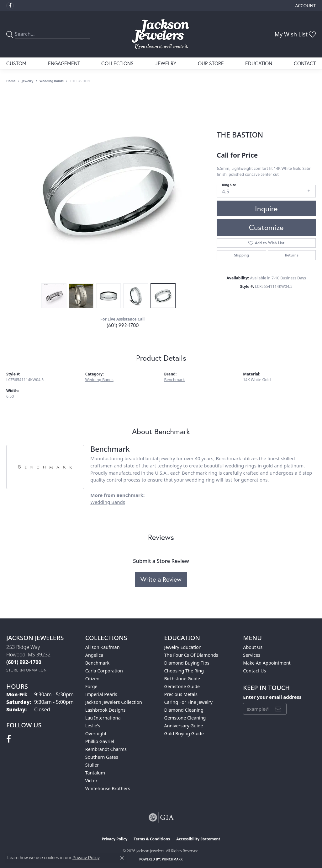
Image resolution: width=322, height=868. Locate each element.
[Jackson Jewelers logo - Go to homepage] (161, 34)
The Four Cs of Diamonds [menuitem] (191, 655)
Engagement (64, 63)
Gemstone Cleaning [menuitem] (185, 718)
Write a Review (161, 579)
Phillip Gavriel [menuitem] (100, 741)
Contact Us (254, 671)
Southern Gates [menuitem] (102, 757)
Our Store (211, 63)
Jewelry (166, 63)
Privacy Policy (115, 839)
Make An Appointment (267, 663)
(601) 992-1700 (123, 325)
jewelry (27, 81)
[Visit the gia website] (161, 817)
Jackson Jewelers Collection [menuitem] (114, 702)
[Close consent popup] (122, 858)
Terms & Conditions (152, 839)
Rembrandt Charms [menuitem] (106, 749)
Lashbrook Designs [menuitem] (106, 710)
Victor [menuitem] (91, 781)
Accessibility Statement (198, 839)
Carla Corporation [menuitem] (104, 671)
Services (252, 655)
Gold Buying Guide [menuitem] (184, 733)
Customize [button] (266, 227)
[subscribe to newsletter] (278, 709)
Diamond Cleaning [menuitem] (184, 710)
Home (11, 81)
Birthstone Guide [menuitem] (182, 679)
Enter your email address (272, 697)
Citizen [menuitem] (92, 679)
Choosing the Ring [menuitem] (184, 671)
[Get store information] (26, 670)
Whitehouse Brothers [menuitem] (108, 788)
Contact (305, 63)
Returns (292, 255)
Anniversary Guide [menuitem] (184, 726)
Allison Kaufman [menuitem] (103, 647)
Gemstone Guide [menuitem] (182, 686)
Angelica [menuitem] (94, 655)
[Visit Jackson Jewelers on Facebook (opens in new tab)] (10, 6)
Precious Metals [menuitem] (181, 694)
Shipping (241, 255)
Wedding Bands (52, 81)
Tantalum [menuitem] (95, 773)
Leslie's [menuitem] (93, 726)
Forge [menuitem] (91, 686)
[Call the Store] (24, 662)
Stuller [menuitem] (92, 765)
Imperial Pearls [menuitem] (101, 694)
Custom (16, 63)
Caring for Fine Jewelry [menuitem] (188, 702)
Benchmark (175, 380)
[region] (108, 186)
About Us (253, 647)
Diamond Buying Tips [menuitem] (187, 663)
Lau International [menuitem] (104, 718)
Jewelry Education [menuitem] (183, 647)
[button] (305, 5)
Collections (117, 63)
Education (259, 63)
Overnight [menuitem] (96, 733)
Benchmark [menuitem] (97, 663)
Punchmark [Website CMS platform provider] (172, 859)
